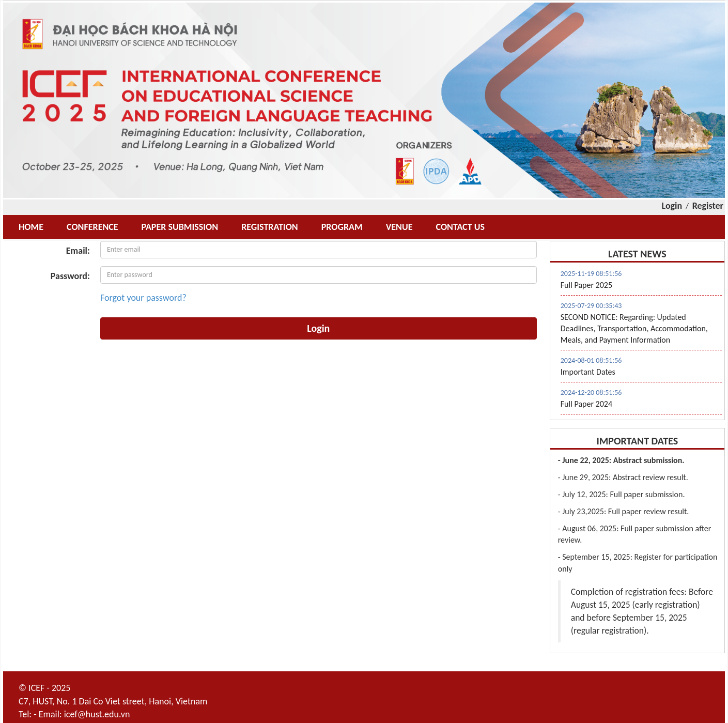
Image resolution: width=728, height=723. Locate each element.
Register (708, 206)
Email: (78, 251)
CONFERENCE (92, 227)
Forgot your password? (143, 298)
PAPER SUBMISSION (180, 227)
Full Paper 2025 (586, 285)
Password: (70, 276)
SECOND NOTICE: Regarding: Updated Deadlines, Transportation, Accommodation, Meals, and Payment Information (634, 328)
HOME (31, 227)
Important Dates (588, 372)
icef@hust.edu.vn (97, 714)
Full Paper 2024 (586, 404)
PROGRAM (342, 227)
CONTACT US (460, 227)
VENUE (399, 227)
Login (672, 206)
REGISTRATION (270, 227)
